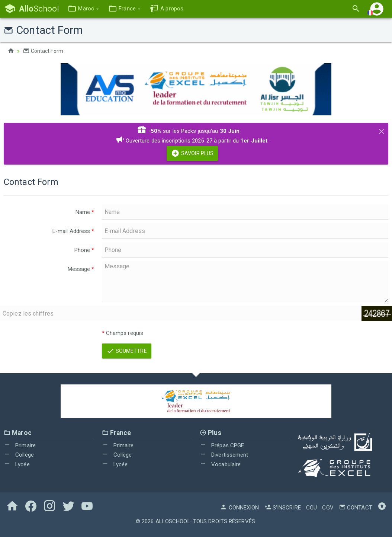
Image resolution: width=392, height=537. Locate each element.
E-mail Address (73, 231)
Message (81, 269)
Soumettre (127, 351)
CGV (328, 508)
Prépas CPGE (222, 445)
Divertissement (224, 455)
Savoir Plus (192, 153)
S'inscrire (283, 508)
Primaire (20, 445)
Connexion (240, 508)
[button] (83, 9)
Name (85, 212)
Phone (84, 250)
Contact (356, 508)
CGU (311, 508)
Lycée (17, 464)
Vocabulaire (220, 464)
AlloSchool (173, 521)
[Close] (382, 130)
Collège (19, 455)
